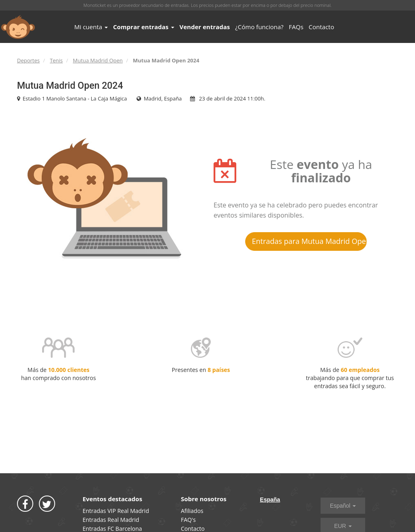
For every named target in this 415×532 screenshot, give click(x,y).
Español (343, 506)
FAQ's (188, 520)
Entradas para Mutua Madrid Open (309, 241)
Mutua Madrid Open (98, 60)
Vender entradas (205, 27)
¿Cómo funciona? (259, 27)
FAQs (296, 27)
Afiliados (192, 511)
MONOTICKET (18, 27)
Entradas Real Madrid (111, 520)
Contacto (322, 27)
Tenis (56, 60)
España (270, 500)
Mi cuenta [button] (91, 27)
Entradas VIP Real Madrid (116, 511)
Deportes (28, 60)
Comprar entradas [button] (144, 27)
